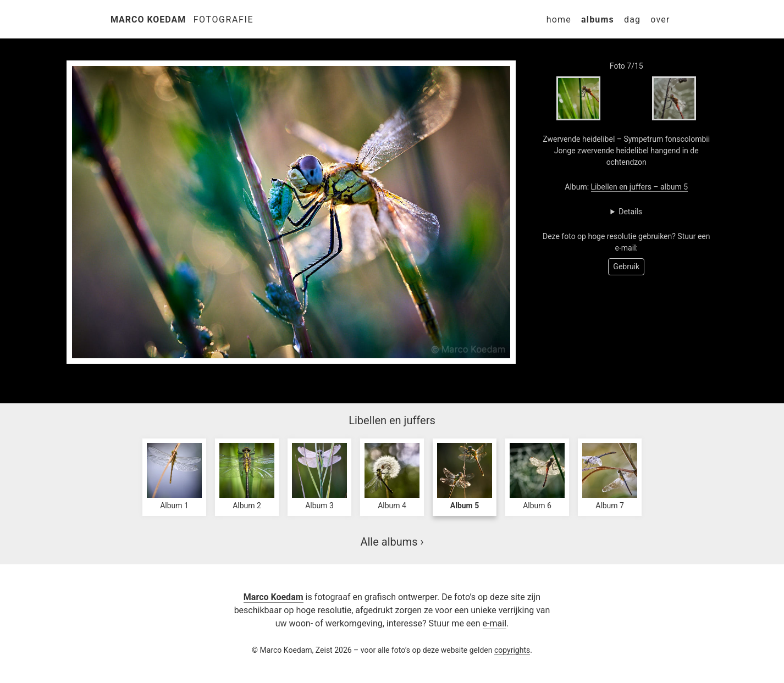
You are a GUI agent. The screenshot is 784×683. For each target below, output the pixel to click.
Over (660, 20)
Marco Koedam (148, 20)
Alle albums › (392, 542)
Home (559, 20)
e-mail (495, 623)
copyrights (512, 650)
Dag (632, 20)
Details (630, 212)
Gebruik (626, 266)
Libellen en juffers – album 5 (640, 187)
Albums (598, 20)
